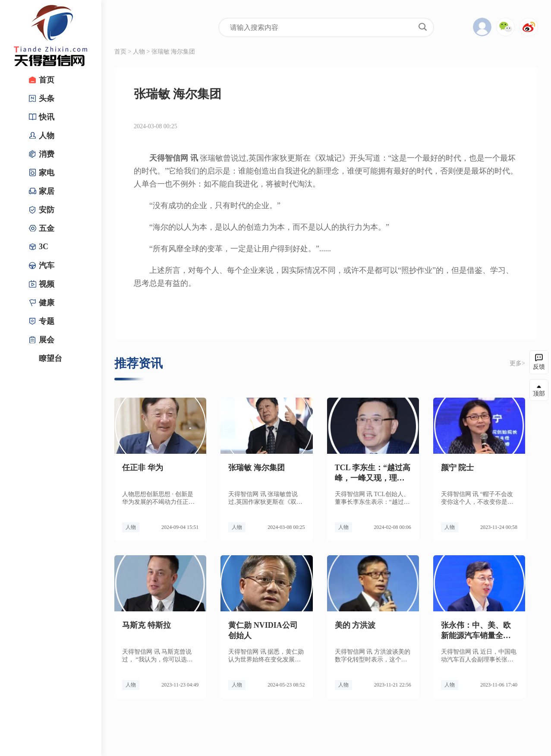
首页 (120, 52)
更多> (517, 363)
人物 (139, 52)
